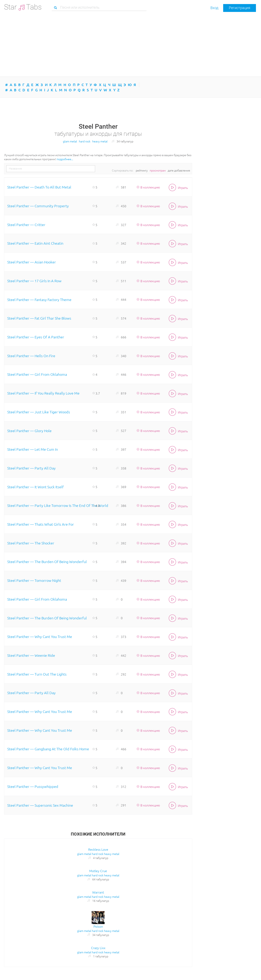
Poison (98, 926)
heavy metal (100, 141)
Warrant (98, 892)
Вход (214, 8)
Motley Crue (98, 871)
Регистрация (240, 8)
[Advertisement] (130, 44)
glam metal (70, 141)
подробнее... (65, 159)
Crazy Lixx (98, 948)
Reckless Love (98, 849)
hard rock (85, 141)
